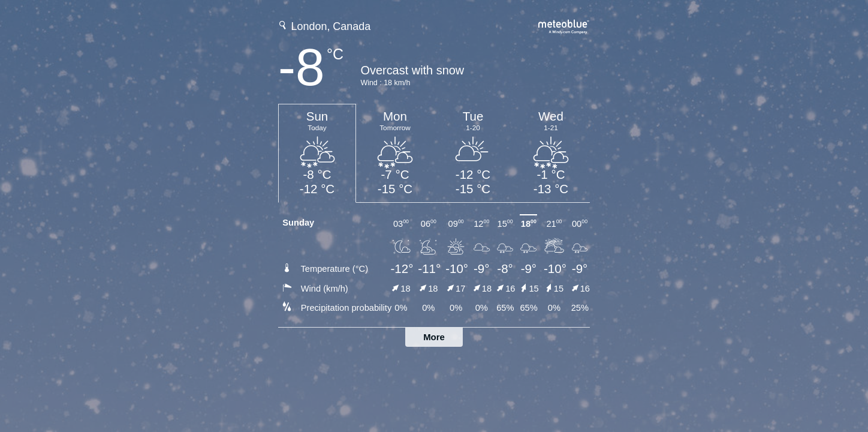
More (434, 337)
